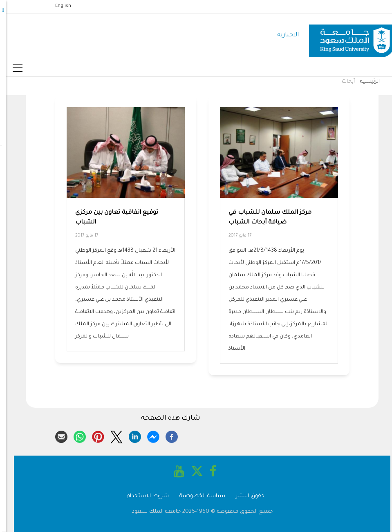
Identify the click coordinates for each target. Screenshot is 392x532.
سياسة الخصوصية (196, 496)
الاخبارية (282, 35)
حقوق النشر (244, 496)
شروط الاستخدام (142, 496)
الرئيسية (364, 82)
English (57, 6)
